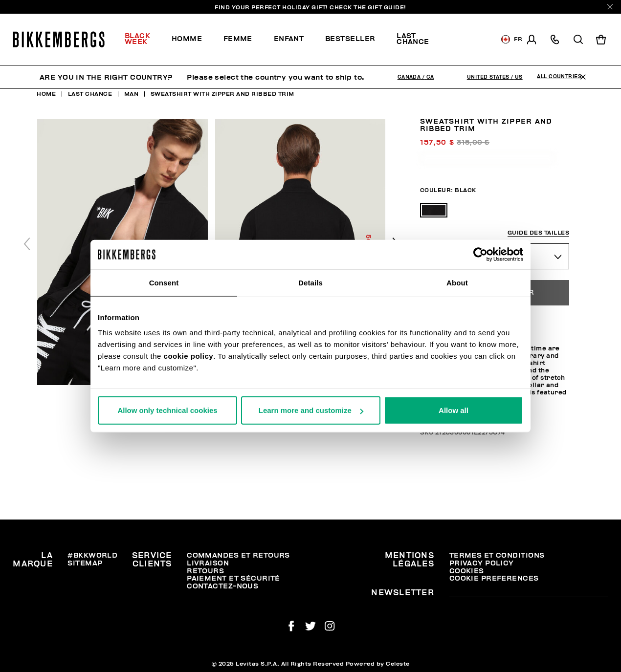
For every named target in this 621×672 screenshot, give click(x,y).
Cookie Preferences (494, 578)
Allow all (454, 410)
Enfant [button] (289, 39)
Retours (205, 571)
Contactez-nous (222, 586)
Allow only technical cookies (167, 410)
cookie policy (189, 356)
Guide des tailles (539, 233)
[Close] (610, 7)
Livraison (208, 563)
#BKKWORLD (92, 555)
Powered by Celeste (378, 664)
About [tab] (457, 282)
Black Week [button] (137, 39)
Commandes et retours (238, 555)
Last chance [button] (413, 39)
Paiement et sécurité (233, 578)
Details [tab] (310, 282)
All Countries (559, 77)
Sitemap (85, 563)
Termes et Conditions (497, 555)
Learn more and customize (311, 410)
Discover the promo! (468, 40)
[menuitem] (143, 40)
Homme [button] (187, 39)
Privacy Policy (482, 563)
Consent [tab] (164, 282)
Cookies (467, 571)
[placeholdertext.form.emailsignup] (529, 594)
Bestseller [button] (350, 39)
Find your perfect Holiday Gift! (310, 7)
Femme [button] (238, 39)
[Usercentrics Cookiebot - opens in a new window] (480, 254)
